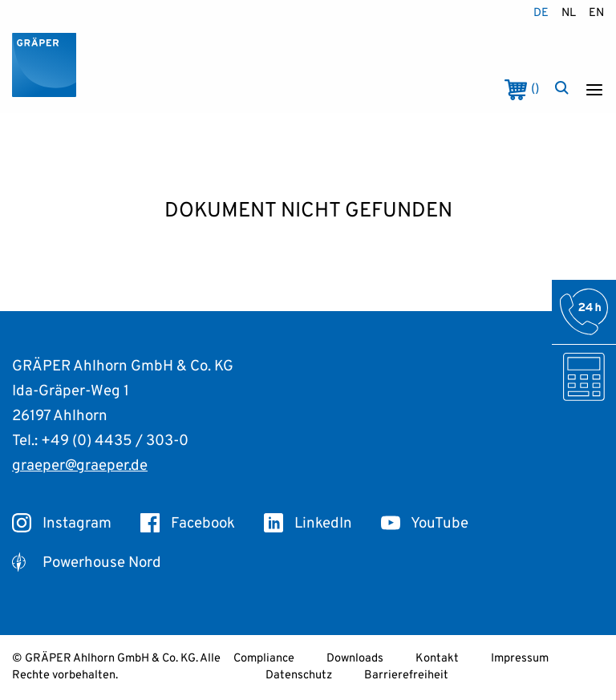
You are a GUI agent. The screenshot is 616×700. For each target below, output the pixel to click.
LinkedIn (308, 524)
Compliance (264, 659)
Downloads (355, 659)
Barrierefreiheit (406, 676)
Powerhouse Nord (87, 563)
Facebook (188, 524)
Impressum (520, 659)
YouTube (425, 524)
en (596, 13)
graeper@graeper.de (80, 466)
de (541, 13)
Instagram (62, 524)
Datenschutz (299, 676)
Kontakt (437, 659)
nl (569, 13)
